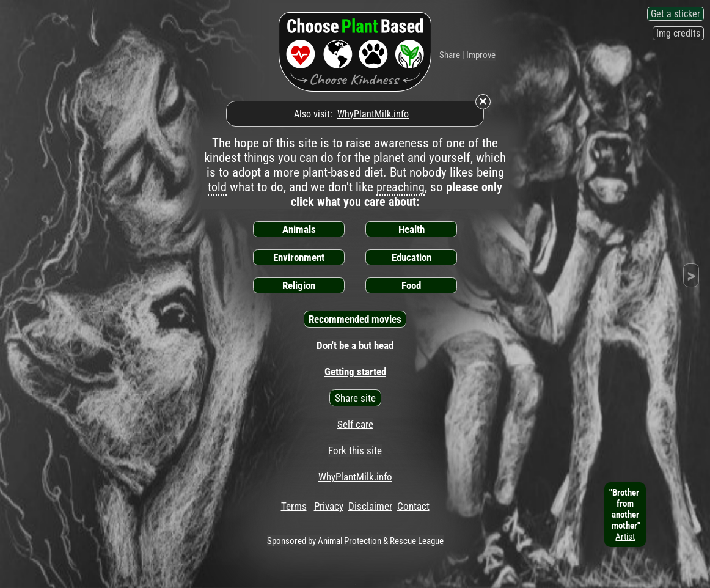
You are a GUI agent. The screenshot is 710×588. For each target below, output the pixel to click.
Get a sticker (675, 14)
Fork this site (355, 450)
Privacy (329, 506)
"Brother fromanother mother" (625, 515)
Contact (413, 506)
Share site (355, 398)
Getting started (355, 372)
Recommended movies (355, 319)
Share (450, 55)
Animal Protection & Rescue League (381, 541)
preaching (401, 187)
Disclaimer (370, 506)
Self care (355, 424)
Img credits (678, 33)
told (217, 187)
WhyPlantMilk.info (373, 114)
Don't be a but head (355, 345)
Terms (294, 506)
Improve (481, 55)
